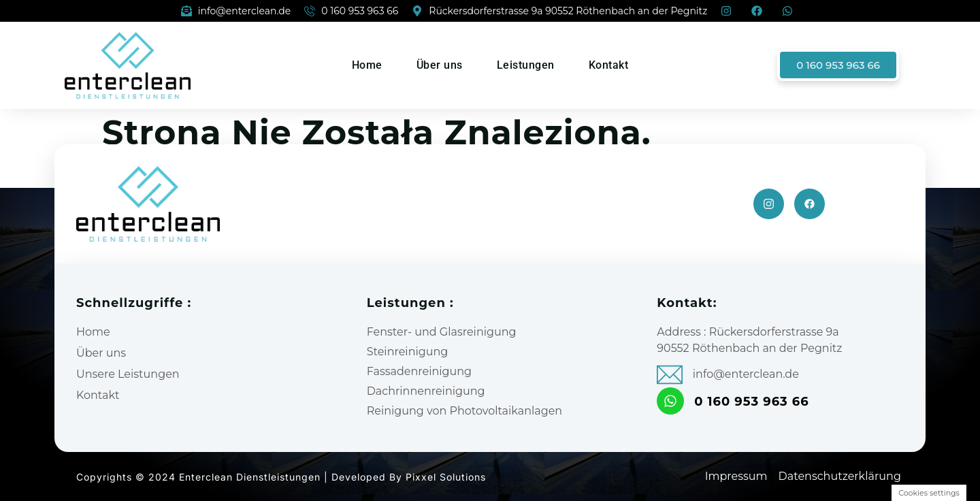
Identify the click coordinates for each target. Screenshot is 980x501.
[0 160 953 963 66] (670, 401)
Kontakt (609, 65)
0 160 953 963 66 (752, 402)
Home (367, 65)
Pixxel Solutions (446, 477)
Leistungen (526, 65)
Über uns (440, 65)
